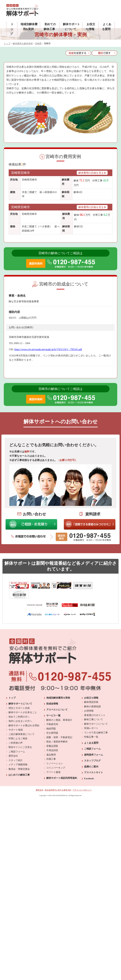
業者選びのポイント (95, 706)
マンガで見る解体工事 (96, 724)
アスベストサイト (94, 764)
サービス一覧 (53, 707)
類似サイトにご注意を (20, 738)
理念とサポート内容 (19, 699)
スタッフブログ (92, 752)
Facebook (89, 769)
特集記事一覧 (91, 728)
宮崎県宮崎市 (20, 173)
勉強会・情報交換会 (19, 760)
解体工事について (94, 711)
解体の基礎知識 (92, 697)
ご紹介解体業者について (22, 725)
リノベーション (55, 754)
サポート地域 (16, 721)
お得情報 (89, 702)
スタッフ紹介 (16, 751)
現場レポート (91, 719)
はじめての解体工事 (19, 766)
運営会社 (13, 747)
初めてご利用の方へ (19, 708)
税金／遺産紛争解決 (57, 733)
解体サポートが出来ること (23, 703)
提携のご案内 (91, 758)
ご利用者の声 (16, 734)
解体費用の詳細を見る (92, 173)
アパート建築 (53, 763)
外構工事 (51, 750)
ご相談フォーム (17, 743)
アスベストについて (57, 701)
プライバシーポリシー (82, 781)
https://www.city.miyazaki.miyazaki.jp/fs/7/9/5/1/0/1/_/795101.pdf (48, 349)
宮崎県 (38, 44)
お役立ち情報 (91, 689)
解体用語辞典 (91, 693)
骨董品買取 (52, 737)
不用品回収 (52, 741)
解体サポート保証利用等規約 (62, 769)
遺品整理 (51, 746)
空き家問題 (52, 724)
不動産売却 (52, 715)
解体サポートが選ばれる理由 (24, 716)
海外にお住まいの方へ (20, 712)
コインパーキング (56, 759)
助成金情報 (52, 695)
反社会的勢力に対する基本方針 (58, 781)
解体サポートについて (20, 695)
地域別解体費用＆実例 (58, 689)
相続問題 (51, 720)
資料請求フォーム (94, 746)
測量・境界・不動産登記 (59, 728)
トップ (12, 29)
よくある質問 (91, 734)
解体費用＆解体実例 (23, 44)
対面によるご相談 (18, 730)
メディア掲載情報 (18, 756)
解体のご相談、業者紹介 (59, 711)
